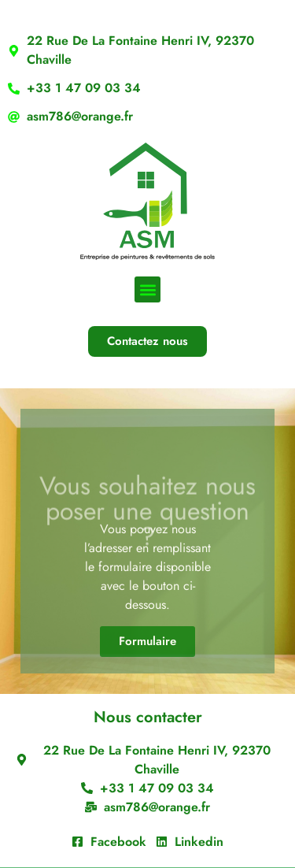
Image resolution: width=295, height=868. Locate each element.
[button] (147, 289)
